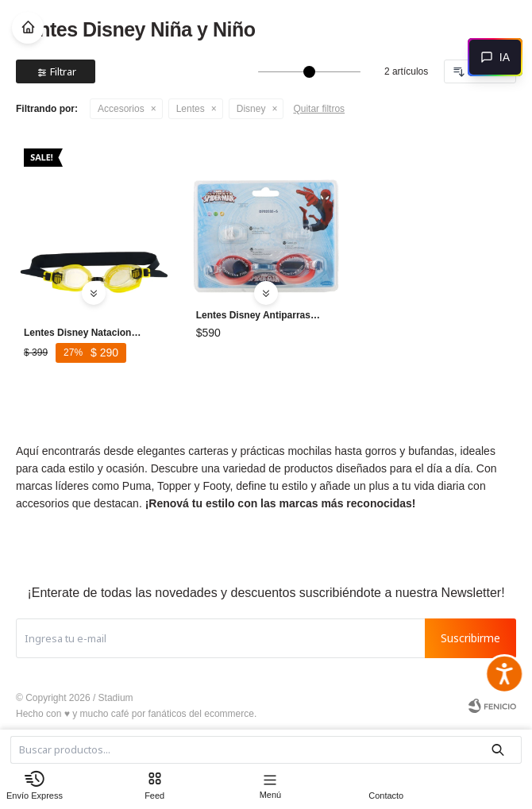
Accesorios (121, 109)
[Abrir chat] (495, 57)
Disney (251, 109)
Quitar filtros (319, 109)
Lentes (191, 109)
